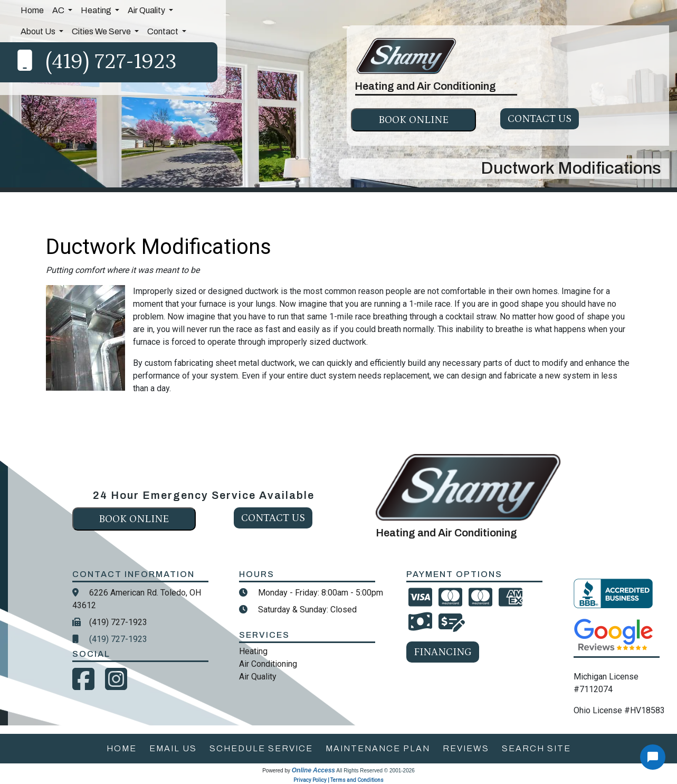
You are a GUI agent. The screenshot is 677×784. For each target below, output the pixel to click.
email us (173, 748)
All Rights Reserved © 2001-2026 (375, 771)
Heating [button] (97, 10)
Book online (413, 120)
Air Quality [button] (147, 10)
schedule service (261, 748)
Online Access (313, 770)
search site (536, 748)
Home (32, 10)
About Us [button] (39, 31)
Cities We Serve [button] (102, 31)
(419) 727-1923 (111, 62)
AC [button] (59, 10)
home (122, 748)
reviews (466, 748)
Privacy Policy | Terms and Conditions (339, 780)
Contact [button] (164, 31)
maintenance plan (378, 748)
